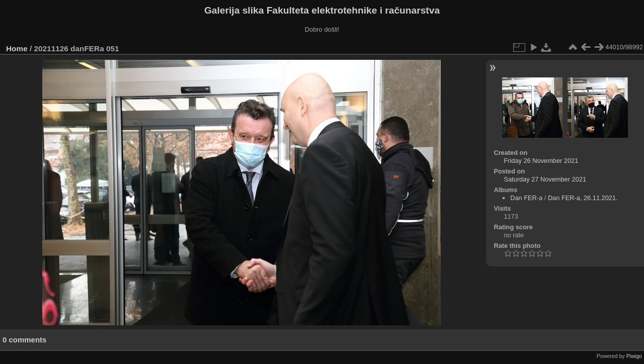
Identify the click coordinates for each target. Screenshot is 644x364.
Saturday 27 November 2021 (545, 179)
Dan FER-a (526, 198)
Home (17, 49)
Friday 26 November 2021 (541, 161)
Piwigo (634, 356)
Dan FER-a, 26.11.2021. (583, 198)
